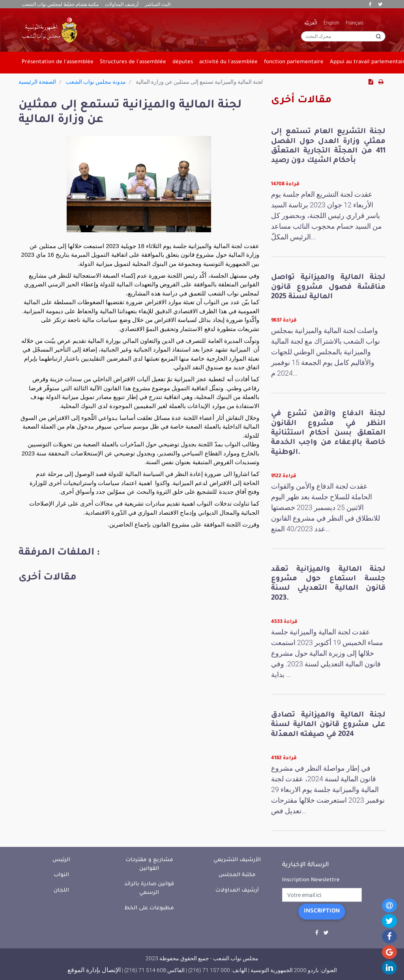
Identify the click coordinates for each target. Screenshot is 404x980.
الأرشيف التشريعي (237, 860)
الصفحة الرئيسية (37, 82)
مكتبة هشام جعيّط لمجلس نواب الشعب (60, 4)
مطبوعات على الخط (149, 908)
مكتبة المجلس (237, 875)
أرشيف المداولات (122, 4)
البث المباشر (158, 4)
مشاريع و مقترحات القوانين (149, 865)
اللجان (61, 891)
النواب (61, 875)
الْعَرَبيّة (311, 23)
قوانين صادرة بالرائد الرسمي (149, 889)
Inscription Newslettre (311, 880)
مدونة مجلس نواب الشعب (96, 82)
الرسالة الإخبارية (306, 865)
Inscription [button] (322, 912)
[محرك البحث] (343, 36)
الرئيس (61, 860)
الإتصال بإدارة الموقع (94, 970)
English (331, 23)
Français (354, 23)
